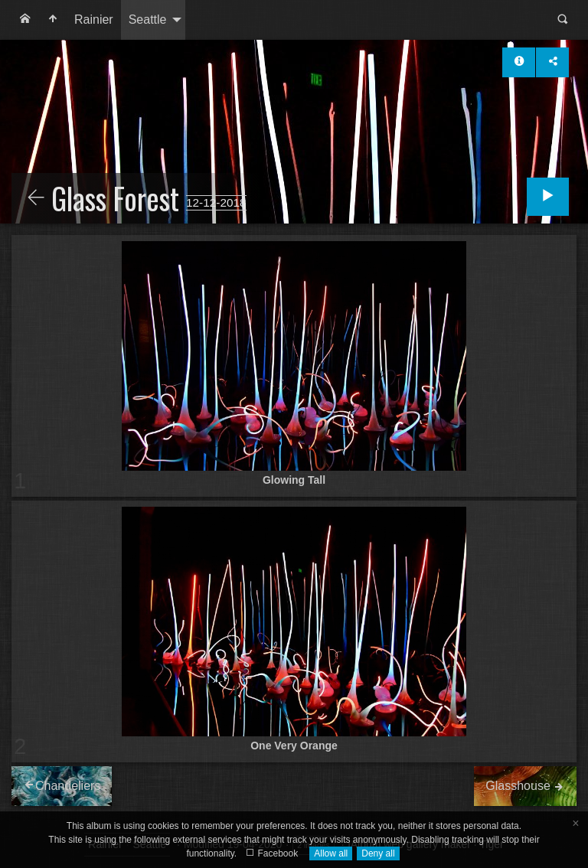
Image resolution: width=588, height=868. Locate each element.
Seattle (148, 20)
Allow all (331, 853)
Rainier (94, 20)
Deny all (378, 853)
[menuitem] (25, 20)
